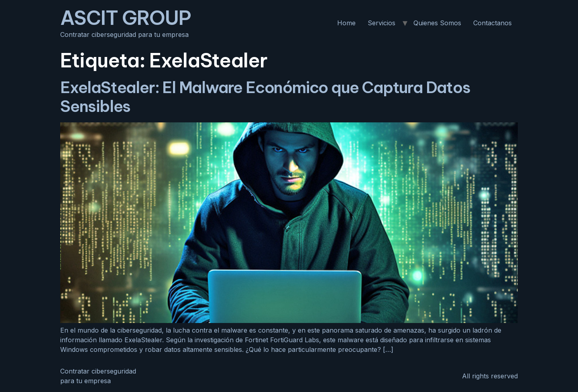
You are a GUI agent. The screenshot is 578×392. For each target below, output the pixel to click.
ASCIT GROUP (126, 18)
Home (346, 23)
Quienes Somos (437, 23)
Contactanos (493, 23)
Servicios (382, 23)
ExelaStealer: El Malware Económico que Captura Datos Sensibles (265, 97)
